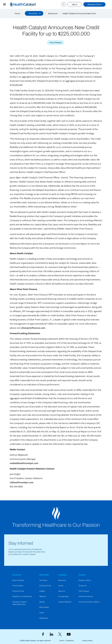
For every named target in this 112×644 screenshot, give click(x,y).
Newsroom (53, 14)
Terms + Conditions (67, 641)
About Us (62, 591)
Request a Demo (94, 4)
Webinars (43, 596)
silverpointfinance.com (33, 328)
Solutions (17, 575)
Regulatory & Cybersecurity (22, 596)
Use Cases (43, 580)
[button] (4, 4)
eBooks (42, 602)
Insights (42, 591)
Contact (82, 575)
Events (61, 586)
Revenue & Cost (18, 591)
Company (62, 575)
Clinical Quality (18, 586)
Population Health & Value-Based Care (20, 603)
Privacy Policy (87, 641)
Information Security (86, 596)
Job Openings (63, 596)
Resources (44, 575)
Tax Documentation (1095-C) (89, 602)
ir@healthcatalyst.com (22, 482)
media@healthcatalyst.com (24, 463)
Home (17, 14)
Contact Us (83, 586)
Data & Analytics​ (18, 580)
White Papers (44, 607)
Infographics (44, 618)
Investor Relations (65, 602)
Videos (42, 613)
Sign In (75, 4)
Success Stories (45, 586)
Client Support (84, 591)
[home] (26, 4)
